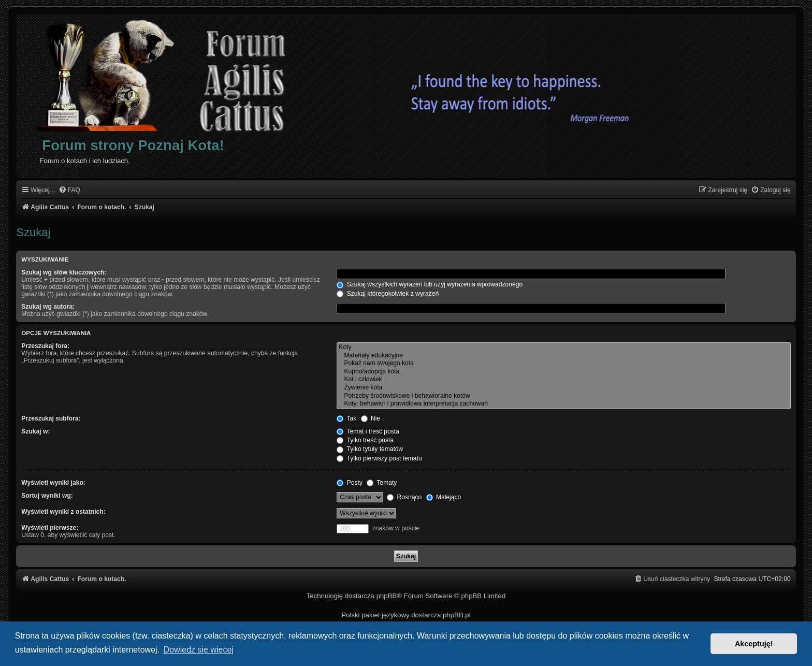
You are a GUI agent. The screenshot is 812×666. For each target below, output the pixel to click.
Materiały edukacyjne (563, 356)
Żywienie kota (563, 388)
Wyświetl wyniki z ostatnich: (63, 512)
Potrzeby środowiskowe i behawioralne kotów (563, 396)
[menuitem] (69, 190)
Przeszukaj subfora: (51, 418)
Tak (346, 418)
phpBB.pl (457, 615)
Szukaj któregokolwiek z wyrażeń (388, 294)
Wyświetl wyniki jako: (53, 483)
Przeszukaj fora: (45, 346)
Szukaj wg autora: (48, 307)
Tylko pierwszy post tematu (379, 458)
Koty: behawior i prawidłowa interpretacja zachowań (563, 404)
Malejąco (444, 497)
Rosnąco (404, 497)
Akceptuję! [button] (754, 644)
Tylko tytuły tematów (370, 449)
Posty (350, 483)
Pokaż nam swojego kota (563, 364)
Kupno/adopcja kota (563, 372)
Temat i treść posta (368, 431)
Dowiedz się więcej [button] (199, 650)
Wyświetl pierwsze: (50, 528)
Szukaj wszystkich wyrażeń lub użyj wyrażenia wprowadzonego (430, 284)
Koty (563, 348)
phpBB (387, 596)
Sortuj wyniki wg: (47, 496)
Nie (371, 418)
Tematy (382, 483)
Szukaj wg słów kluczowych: (64, 272)
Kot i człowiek (563, 380)
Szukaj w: (35, 431)
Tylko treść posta (365, 440)
